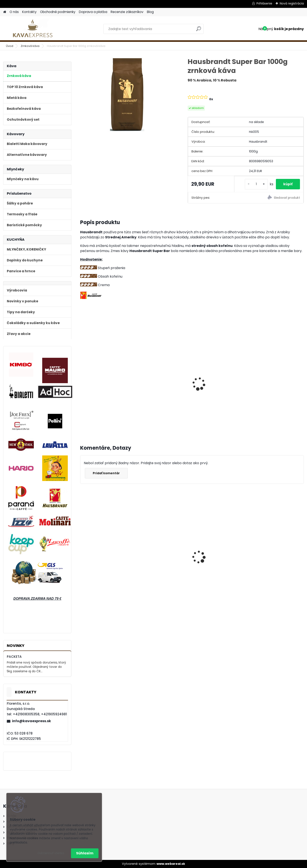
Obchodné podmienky (58, 12)
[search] (199, 30)
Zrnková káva (30, 46)
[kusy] (254, 184)
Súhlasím (85, 853)
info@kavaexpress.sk (31, 721)
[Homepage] (5, 12)
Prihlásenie (264, 3)
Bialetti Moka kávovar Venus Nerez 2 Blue (220, 558)
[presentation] (82, 380)
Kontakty (29, 12)
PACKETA (14, 657)
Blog (150, 12)
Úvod (10, 46)
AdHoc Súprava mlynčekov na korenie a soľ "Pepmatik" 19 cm (276, 560)
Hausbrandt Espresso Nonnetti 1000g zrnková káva (159, 559)
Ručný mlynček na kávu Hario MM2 (102, 386)
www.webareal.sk (171, 864)
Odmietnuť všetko (51, 853)
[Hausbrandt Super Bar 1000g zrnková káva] (127, 94)
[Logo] (33, 29)
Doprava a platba (93, 12)
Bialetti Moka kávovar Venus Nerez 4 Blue (107, 559)
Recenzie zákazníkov (127, 12)
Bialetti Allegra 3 (154, 380)
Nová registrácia (292, 3)
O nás (14, 12)
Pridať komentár (107, 476)
